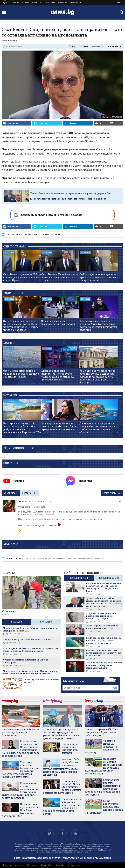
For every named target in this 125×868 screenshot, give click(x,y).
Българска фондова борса (75, 2)
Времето (6, 615)
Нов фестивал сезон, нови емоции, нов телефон (70, 748)
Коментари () (114, 47)
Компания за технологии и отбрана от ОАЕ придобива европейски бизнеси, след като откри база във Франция (97, 377)
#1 (121, 501)
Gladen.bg (60, 865)
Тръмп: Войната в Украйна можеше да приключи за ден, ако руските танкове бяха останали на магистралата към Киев (104, 602)
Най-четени (46, 622)
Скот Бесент (56, 234)
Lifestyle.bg (32, 865)
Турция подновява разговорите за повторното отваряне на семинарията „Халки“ (104, 665)
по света (36, 234)
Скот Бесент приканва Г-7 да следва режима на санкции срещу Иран (22, 277)
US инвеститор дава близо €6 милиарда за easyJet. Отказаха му (21, 732)
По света (84, 47)
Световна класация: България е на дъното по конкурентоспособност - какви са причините (20, 769)
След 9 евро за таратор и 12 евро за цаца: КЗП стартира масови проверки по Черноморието (104, 640)
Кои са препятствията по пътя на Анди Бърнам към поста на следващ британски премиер (98, 325)
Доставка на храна (63, 2)
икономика (17, 234)
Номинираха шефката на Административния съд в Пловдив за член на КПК (30, 629)
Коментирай (110, 493)
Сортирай (29, 493)
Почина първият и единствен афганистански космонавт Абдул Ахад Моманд (104, 653)
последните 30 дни (109, 578)
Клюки (37, 2)
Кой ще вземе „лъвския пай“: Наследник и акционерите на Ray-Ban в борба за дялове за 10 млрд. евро (21, 748)
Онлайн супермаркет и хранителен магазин (42, 681)
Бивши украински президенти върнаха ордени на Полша (102, 627)
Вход (120, 2)
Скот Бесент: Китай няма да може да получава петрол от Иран (60, 277)
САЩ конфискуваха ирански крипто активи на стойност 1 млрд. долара (98, 277)
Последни (17, 622)
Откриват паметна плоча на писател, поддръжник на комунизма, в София (101, 616)
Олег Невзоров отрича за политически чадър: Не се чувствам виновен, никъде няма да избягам (21, 325)
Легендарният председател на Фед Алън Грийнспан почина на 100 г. (21, 810)
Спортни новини (50, 2)
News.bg (7, 865)
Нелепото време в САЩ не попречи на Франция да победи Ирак (101, 732)
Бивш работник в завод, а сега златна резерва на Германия (104, 807)
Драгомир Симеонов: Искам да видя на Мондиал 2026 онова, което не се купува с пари (104, 766)
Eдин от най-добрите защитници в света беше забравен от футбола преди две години (103, 787)
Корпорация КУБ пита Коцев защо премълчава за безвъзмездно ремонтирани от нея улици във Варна (104, 587)
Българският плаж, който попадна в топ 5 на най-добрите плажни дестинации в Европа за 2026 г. (22, 429)
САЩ (73, 47)
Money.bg (19, 865)
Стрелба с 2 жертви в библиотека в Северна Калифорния (26, 661)
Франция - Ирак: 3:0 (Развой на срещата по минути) (101, 747)
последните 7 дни (79, 578)
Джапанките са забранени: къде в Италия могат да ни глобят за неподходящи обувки (97, 428)
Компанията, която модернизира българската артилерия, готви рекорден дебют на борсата (20, 790)
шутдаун (45, 234)
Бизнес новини (26, 2)
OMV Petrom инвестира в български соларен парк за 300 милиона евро (21, 374)
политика (27, 234)
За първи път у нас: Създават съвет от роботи (58, 322)
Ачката (23, 501)
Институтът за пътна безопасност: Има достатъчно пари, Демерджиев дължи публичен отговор (30, 672)
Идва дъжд (9, 611)
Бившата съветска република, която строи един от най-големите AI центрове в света (58, 375)
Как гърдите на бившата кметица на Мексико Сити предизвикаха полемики (59, 426)
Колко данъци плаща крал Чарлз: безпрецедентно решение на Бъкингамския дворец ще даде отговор (61, 734)
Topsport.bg (46, 865)
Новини (16, 2)
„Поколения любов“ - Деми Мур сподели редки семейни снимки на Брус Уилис (62, 787)
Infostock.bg (74, 865)
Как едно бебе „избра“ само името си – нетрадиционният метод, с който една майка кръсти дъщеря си (61, 767)
